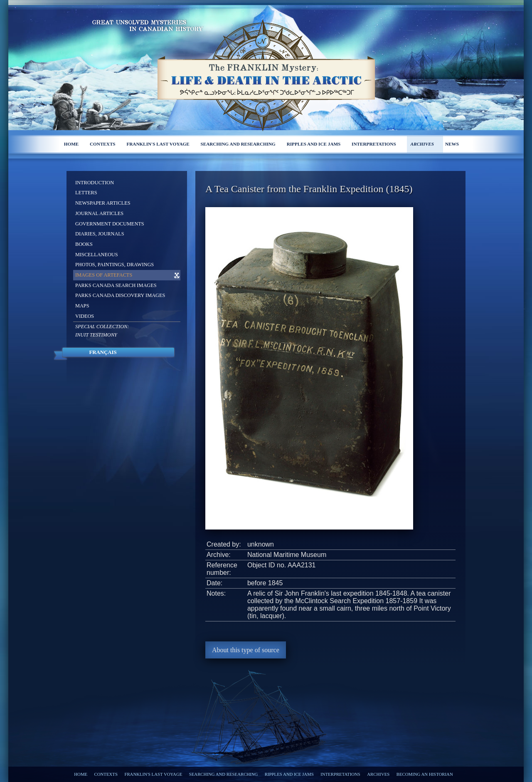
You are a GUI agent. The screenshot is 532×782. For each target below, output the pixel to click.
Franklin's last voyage (158, 144)
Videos (85, 316)
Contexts (103, 144)
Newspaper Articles (103, 203)
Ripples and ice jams (314, 144)
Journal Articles (99, 213)
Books (84, 244)
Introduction (95, 183)
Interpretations (374, 144)
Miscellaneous (97, 255)
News (452, 144)
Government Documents (110, 224)
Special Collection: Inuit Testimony (102, 331)
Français (103, 352)
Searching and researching (238, 144)
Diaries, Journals (100, 234)
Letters (86, 193)
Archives (422, 144)
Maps (82, 306)
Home (71, 144)
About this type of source (246, 650)
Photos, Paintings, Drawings (115, 265)
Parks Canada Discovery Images (120, 295)
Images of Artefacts (104, 275)
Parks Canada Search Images (116, 285)
